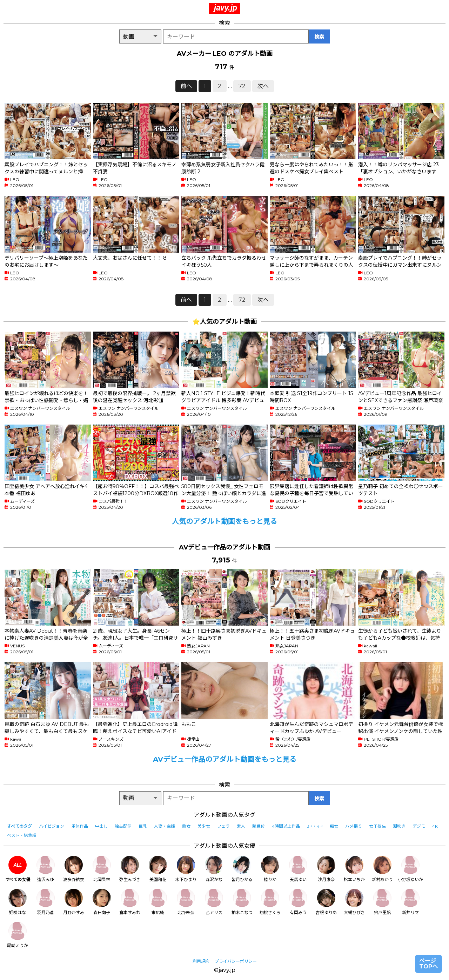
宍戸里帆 (382, 902)
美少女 (204, 826)
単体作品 (80, 826)
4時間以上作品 (286, 826)
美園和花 (158, 869)
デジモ (419, 826)
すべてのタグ (19, 826)
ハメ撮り (354, 826)
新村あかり (382, 869)
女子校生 (377, 826)
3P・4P (315, 826)
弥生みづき (130, 869)
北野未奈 (186, 902)
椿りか (270, 869)
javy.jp (226, 8)
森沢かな (214, 869)
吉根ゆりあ (326, 902)
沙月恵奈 (326, 869)
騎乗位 (259, 826)
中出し (101, 826)
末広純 (158, 902)
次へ (263, 86)
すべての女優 (18, 869)
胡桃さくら (270, 902)
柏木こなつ (242, 902)
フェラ (223, 826)
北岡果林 (102, 869)
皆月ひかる (242, 869)
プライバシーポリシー (236, 961)
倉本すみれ (130, 902)
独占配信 (123, 826)
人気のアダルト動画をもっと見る (224, 521)
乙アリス (214, 902)
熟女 (186, 826)
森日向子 (102, 902)
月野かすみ (74, 902)
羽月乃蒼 (46, 902)
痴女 (334, 826)
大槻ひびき (354, 902)
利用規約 (201, 961)
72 (242, 86)
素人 (241, 826)
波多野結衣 (74, 869)
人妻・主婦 (165, 826)
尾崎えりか (18, 935)
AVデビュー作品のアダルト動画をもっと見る (225, 759)
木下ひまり (186, 869)
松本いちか (354, 869)
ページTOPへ (428, 964)
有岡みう (298, 902)
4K (435, 826)
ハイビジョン (52, 826)
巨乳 (143, 826)
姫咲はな (18, 902)
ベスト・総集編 (22, 835)
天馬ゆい (298, 869)
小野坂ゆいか (410, 869)
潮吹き (399, 826)
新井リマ (410, 902)
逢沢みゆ (46, 869)
